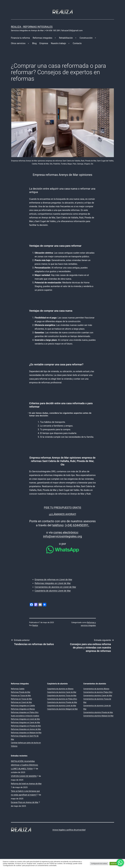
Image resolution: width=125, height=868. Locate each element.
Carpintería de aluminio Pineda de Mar (62, 702)
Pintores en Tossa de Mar (21, 696)
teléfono (58, 525)
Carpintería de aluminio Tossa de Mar (62, 696)
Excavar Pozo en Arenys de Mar (25, 802)
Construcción (86, 38)
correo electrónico (66, 532)
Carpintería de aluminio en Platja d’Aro (62, 699)
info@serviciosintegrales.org (62, 536)
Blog (34, 43)
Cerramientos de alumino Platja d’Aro (98, 692)
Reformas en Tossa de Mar (21, 699)
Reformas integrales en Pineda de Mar (26, 726)
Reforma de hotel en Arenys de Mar (26, 784)
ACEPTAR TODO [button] (116, 864)
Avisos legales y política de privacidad (69, 830)
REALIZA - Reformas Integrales (32, 27)
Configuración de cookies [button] (99, 864)
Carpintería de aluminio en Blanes (60, 689)
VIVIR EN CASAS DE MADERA (24, 776)
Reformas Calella (18, 689)
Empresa (44, 43)
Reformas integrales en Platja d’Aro (25, 712)
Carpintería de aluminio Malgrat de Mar (62, 709)
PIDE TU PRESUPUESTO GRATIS (62, 508)
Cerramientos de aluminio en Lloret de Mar (55, 587)
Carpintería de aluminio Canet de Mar (62, 692)
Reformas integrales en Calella (23, 706)
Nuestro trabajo (59, 43)
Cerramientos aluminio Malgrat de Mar (98, 716)
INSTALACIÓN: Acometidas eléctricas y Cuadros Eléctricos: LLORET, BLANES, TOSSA (25, 765)
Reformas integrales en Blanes (23, 709)
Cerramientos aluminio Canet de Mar (98, 696)
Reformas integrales (43, 38)
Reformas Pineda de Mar (21, 692)
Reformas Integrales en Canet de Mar (25, 722)
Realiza (35, 625)
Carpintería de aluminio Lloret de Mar (53, 591)
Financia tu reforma (20, 38)
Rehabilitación (66, 38)
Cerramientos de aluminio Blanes (96, 689)
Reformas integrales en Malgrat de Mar (26, 733)
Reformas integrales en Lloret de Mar (53, 583)
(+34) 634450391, (77, 525)
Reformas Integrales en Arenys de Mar (26, 729)
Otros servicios (18, 43)
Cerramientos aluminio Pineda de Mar (98, 712)
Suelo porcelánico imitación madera (25, 716)
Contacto (77, 43)
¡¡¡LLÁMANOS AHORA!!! (62, 514)
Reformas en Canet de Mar (21, 702)
